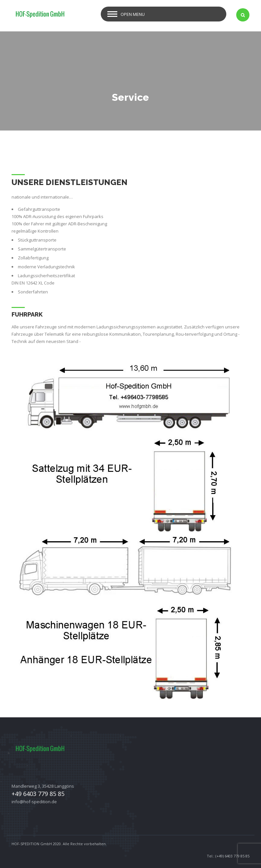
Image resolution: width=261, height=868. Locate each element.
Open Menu (133, 14)
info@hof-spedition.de (34, 802)
